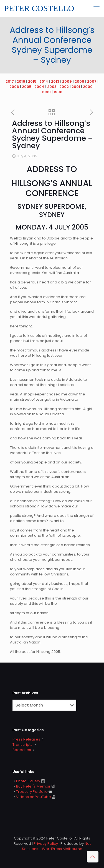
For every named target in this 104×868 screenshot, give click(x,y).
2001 (76, 87)
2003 (52, 87)
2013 (55, 81)
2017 (10, 81)
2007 (92, 81)
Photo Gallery (28, 781)
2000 (88, 87)
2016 (21, 81)
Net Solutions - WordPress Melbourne (56, 846)
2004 (39, 87)
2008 (79, 81)
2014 (44, 81)
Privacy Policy (46, 844)
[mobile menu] (97, 8)
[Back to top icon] (93, 857)
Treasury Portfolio (32, 792)
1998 (58, 92)
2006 (14, 87)
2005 (27, 87)
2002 (64, 87)
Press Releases (26, 739)
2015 (32, 81)
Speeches (22, 750)
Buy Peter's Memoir (33, 786)
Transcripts (22, 745)
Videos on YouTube (34, 797)
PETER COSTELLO (39, 8)
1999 (46, 92)
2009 (67, 81)
